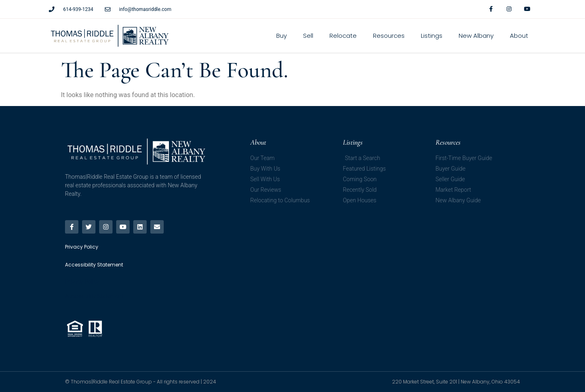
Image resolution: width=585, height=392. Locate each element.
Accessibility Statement (94, 296)
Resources (389, 36)
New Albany (476, 36)
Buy (282, 36)
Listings (432, 36)
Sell (308, 36)
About (519, 36)
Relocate (343, 36)
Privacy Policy (82, 282)
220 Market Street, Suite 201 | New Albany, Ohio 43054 (456, 382)
